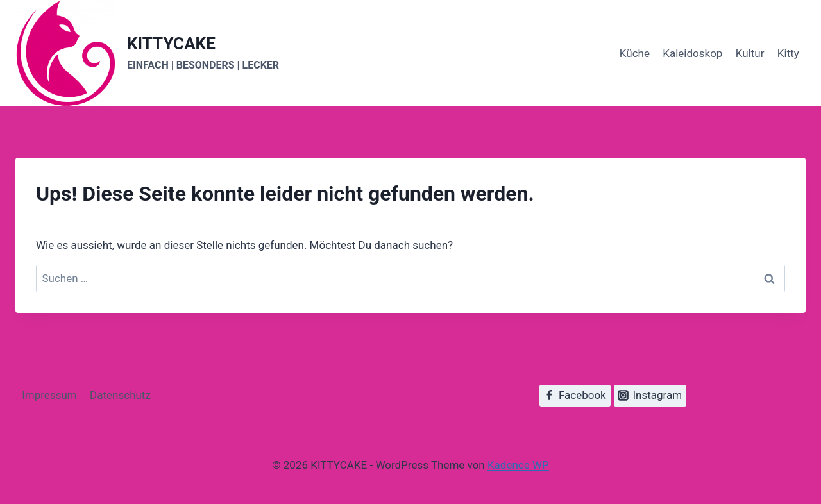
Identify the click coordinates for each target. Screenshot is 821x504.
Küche (635, 53)
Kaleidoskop (692, 53)
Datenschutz (120, 395)
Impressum (49, 395)
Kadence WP (518, 465)
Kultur (750, 53)
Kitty (788, 53)
